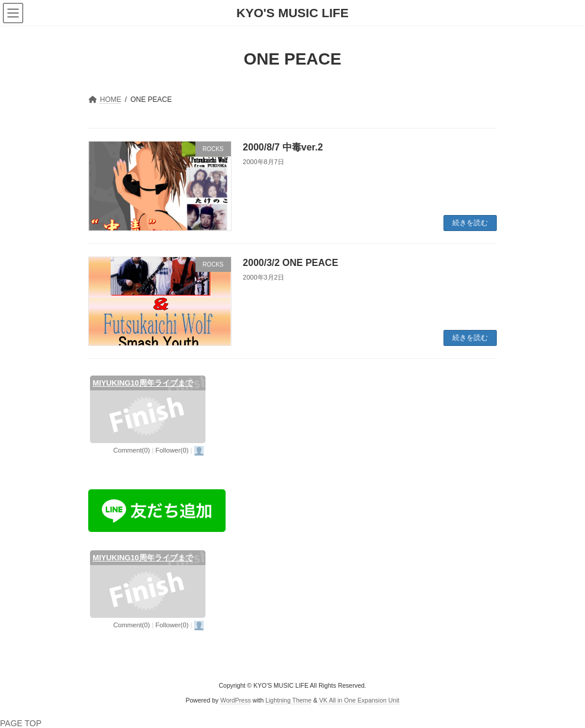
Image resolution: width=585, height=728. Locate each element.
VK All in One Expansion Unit (359, 700)
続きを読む (470, 223)
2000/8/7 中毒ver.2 (283, 147)
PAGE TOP (21, 723)
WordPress (236, 700)
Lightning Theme (288, 700)
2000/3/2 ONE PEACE (290, 263)
